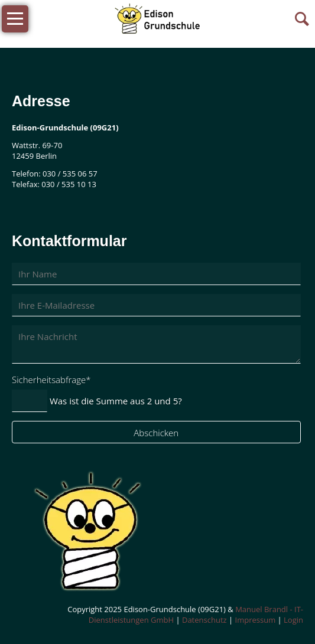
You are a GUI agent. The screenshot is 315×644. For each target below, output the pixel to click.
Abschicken (156, 433)
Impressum (256, 620)
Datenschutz (204, 620)
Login (293, 620)
